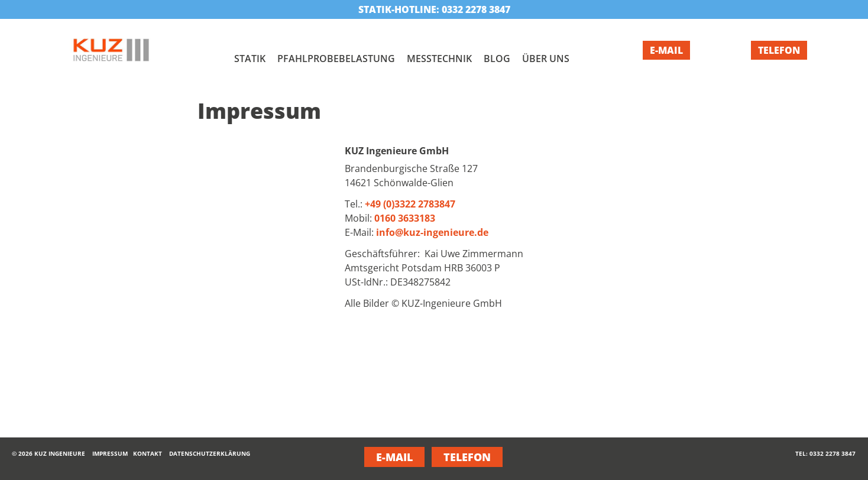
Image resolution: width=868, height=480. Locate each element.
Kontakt (148, 453)
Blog (497, 59)
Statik (250, 59)
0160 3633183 (405, 218)
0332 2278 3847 (833, 453)
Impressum (110, 453)
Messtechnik (439, 59)
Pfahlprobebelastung (336, 59)
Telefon (779, 50)
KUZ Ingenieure (60, 453)
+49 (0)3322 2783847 (410, 204)
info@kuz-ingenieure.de (432, 232)
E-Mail (666, 50)
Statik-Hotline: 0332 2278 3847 (434, 9)
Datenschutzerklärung (210, 453)
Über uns (546, 59)
